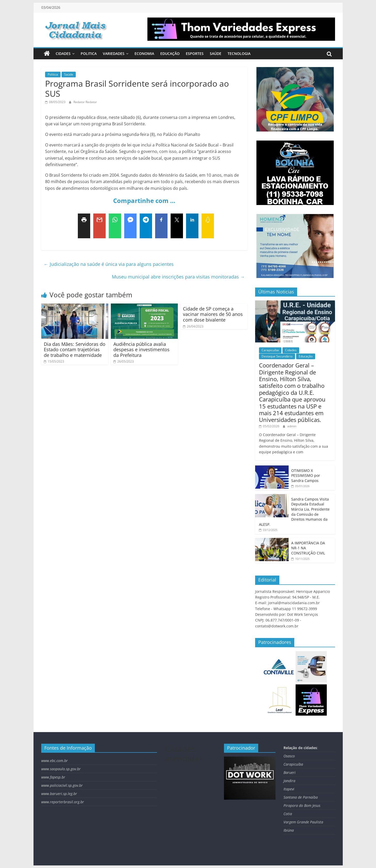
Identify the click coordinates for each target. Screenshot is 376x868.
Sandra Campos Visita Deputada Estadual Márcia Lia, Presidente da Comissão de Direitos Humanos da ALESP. (294, 512)
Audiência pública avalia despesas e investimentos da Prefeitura (141, 350)
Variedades (114, 54)
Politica (89, 54)
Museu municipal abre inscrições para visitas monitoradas (178, 277)
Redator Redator (85, 102)
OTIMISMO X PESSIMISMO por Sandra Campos (306, 476)
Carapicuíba (270, 350)
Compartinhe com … (144, 200)
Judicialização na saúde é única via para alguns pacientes (109, 264)
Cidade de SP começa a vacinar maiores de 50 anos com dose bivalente (213, 314)
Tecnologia (239, 54)
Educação (170, 54)
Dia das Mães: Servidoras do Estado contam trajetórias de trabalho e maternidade (75, 350)
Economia (144, 54)
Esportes (195, 54)
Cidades (63, 54)
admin (292, 426)
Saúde (216, 54)
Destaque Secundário (277, 356)
